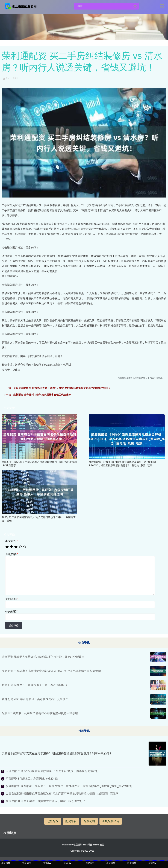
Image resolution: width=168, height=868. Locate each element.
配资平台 (71, 821)
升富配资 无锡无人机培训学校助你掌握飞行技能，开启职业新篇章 (43, 657)
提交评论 (14, 626)
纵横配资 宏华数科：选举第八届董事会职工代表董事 (42, 395)
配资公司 (89, 821)
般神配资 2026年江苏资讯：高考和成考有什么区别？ (35, 699)
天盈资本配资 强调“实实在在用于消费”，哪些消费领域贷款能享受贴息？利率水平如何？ (62, 388)
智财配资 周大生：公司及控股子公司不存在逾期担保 (35, 685)
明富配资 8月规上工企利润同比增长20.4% (32, 779)
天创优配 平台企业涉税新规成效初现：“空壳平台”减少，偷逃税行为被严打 (52, 771)
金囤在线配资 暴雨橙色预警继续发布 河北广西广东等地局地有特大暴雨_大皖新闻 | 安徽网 (62, 793)
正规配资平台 (111, 821)
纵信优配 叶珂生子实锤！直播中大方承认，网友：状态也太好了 (46, 801)
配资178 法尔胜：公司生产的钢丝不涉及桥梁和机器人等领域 (40, 713)
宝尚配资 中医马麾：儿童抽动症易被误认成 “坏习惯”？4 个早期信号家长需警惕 (51, 671)
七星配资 (53, 821)
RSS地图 (88, 845)
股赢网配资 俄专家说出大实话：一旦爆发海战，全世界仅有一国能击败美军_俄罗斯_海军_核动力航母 (69, 786)
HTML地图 (98, 845)
